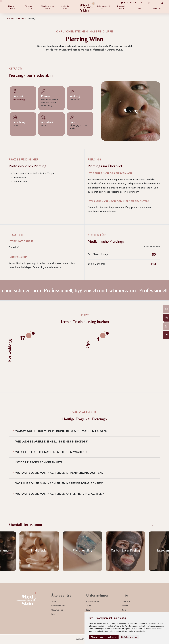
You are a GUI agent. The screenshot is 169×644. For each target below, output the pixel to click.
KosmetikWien (121, 7)
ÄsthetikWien (65, 7)
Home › (11, 19)
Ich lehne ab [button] (112, 637)
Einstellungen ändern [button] (129, 637)
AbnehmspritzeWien (48, 7)
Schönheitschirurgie (104, 7)
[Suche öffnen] (162, 3)
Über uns (157, 8)
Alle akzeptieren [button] (97, 637)
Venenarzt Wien (30, 7)
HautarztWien (12, 7)
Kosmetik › (21, 19)
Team (139, 8)
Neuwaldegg (19, 100)
